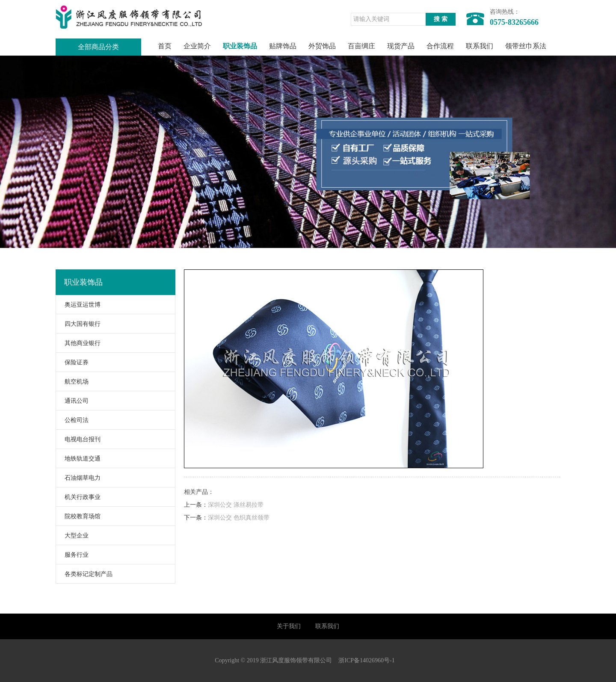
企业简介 (197, 46)
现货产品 (401, 46)
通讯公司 (72, 401)
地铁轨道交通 (78, 459)
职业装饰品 (240, 46)
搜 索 (441, 19)
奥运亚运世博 (78, 305)
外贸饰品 (322, 46)
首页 (165, 46)
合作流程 (440, 46)
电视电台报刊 (78, 439)
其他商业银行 (78, 343)
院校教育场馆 (78, 516)
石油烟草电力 (78, 478)
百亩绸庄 (361, 46)
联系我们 (480, 46)
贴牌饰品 (283, 46)
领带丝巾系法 (526, 46)
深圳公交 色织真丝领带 (239, 518)
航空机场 (72, 382)
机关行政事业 (78, 497)
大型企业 (72, 536)
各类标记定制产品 (84, 574)
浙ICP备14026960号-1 (366, 660)
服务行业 (72, 555)
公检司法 (72, 420)
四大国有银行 (78, 324)
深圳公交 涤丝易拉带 (236, 505)
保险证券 (72, 362)
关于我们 (289, 626)
